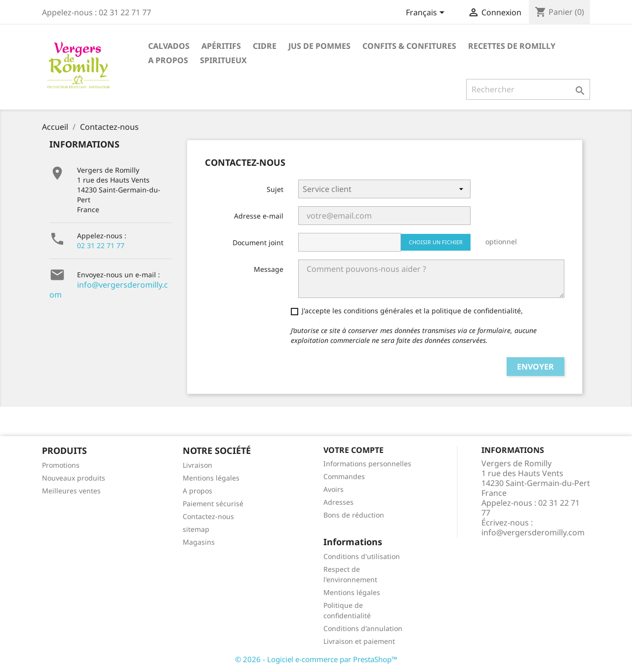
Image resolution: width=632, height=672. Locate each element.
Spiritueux (223, 60)
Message (269, 269)
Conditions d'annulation (363, 628)
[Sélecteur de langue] (427, 13)
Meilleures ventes (71, 491)
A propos (168, 60)
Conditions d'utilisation (362, 556)
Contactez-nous (208, 516)
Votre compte (354, 450)
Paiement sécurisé (213, 504)
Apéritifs (221, 46)
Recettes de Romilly (512, 46)
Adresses (338, 502)
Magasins (199, 542)
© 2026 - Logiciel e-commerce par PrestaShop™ (316, 659)
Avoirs (334, 489)
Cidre (265, 46)
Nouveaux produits (74, 478)
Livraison (197, 465)
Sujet (275, 189)
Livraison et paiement (359, 641)
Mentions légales (211, 478)
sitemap (196, 529)
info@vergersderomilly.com (109, 290)
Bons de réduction (354, 515)
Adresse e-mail (259, 216)
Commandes (344, 476)
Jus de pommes (319, 46)
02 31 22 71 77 (101, 245)
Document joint (258, 243)
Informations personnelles (367, 464)
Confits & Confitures (409, 46)
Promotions (61, 465)
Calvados (169, 46)
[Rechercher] (528, 89)
